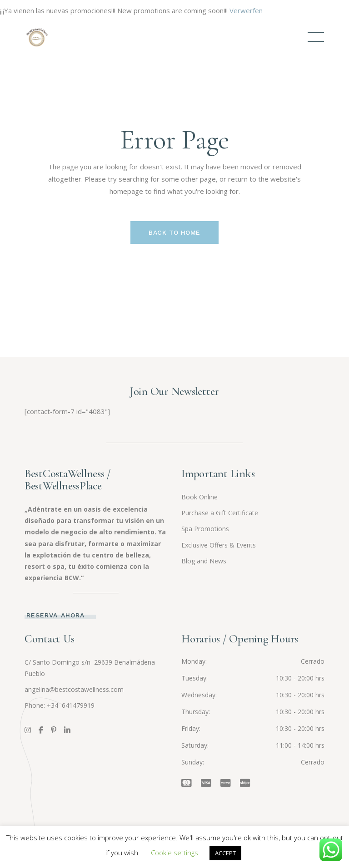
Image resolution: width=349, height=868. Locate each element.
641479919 (77, 705)
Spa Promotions (205, 529)
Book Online (199, 497)
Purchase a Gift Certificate (220, 513)
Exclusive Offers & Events (219, 545)
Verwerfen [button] (246, 10)
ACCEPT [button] (225, 853)
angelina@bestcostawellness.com (74, 689)
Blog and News (204, 561)
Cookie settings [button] (174, 853)
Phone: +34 (42, 705)
